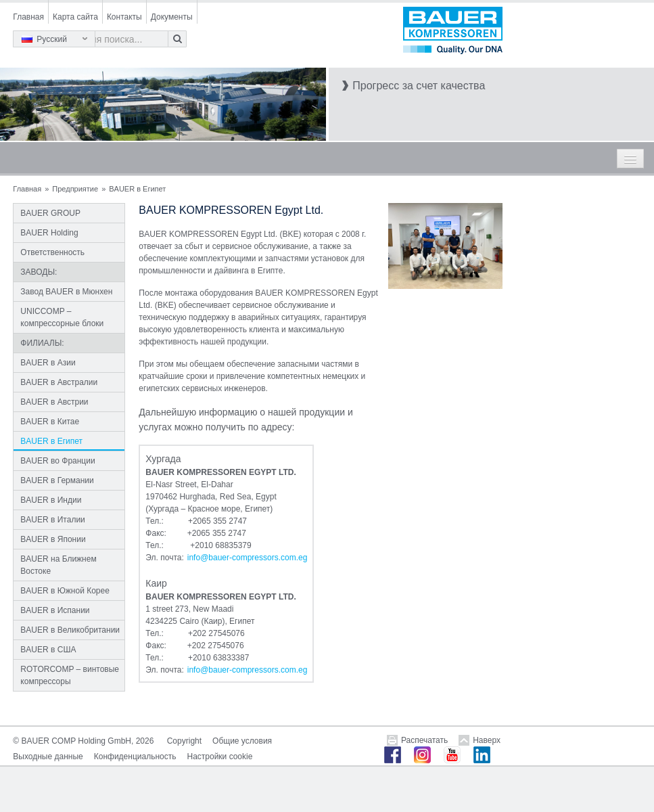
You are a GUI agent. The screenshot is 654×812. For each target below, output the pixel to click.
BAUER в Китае (50, 422)
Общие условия (242, 741)
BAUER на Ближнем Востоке (58, 565)
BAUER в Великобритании (70, 630)
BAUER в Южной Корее (65, 591)
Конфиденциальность (135, 757)
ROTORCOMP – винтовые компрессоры (70, 675)
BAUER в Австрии (54, 402)
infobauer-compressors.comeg (248, 558)
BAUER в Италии (52, 520)
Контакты (124, 17)
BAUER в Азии (48, 363)
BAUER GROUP (50, 213)
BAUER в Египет (51, 441)
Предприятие (75, 189)
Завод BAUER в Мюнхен (66, 292)
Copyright (184, 741)
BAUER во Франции (57, 461)
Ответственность (52, 252)
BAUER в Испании (55, 610)
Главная (28, 17)
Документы (172, 17)
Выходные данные (48, 757)
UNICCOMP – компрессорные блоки (62, 317)
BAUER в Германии (57, 480)
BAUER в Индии (51, 500)
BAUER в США (48, 650)
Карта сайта (75, 17)
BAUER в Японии (53, 539)
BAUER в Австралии (59, 382)
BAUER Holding (49, 233)
